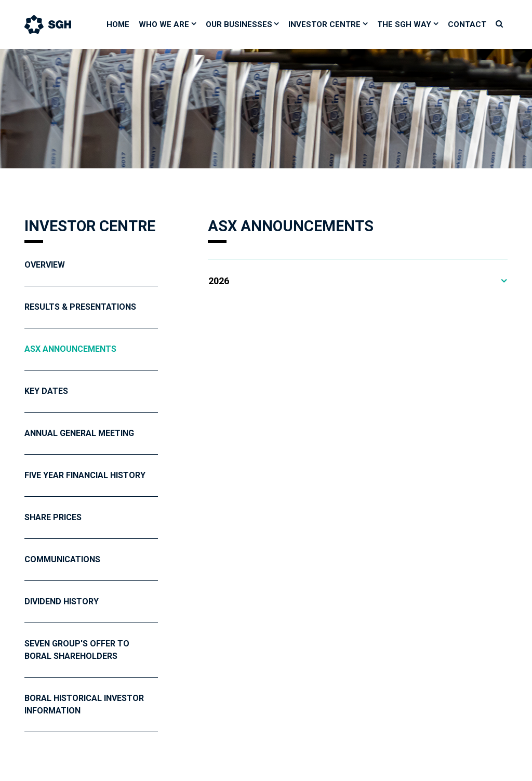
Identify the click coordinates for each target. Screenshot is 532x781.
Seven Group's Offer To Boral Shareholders (77, 650)
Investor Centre (324, 24)
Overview (45, 265)
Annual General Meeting (79, 433)
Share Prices (53, 517)
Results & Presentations (80, 307)
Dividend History (62, 601)
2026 (219, 281)
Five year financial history (85, 475)
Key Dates (46, 391)
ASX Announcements (70, 349)
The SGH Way (404, 24)
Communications (62, 559)
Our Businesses (239, 24)
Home (118, 24)
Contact (467, 24)
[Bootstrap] (58, 24)
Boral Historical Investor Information (84, 704)
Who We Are (164, 24)
